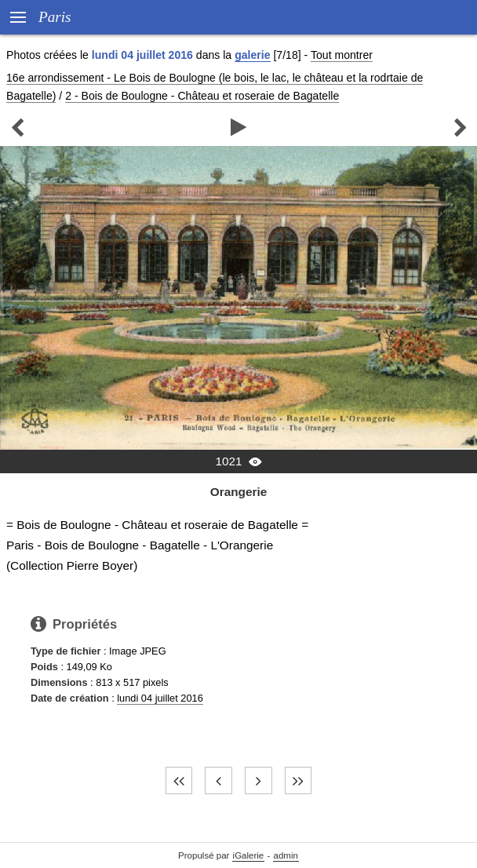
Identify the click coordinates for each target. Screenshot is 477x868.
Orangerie (239, 492)
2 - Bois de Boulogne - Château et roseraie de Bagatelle (202, 96)
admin (286, 855)
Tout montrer (342, 55)
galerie (252, 55)
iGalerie (249, 855)
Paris (55, 17)
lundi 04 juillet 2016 (160, 698)
